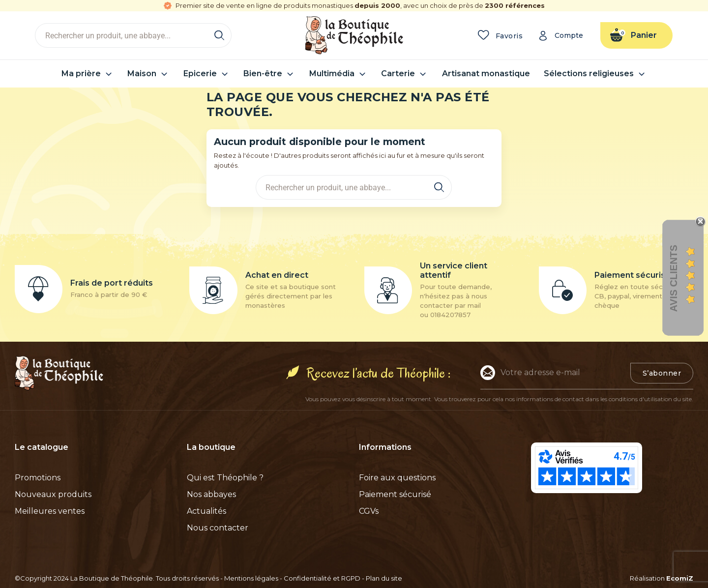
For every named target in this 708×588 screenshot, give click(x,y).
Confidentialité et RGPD (322, 578)
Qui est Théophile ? (225, 478)
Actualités (206, 511)
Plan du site (384, 578)
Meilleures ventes (50, 511)
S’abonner (662, 373)
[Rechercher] (133, 35)
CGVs (369, 511)
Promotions (38, 478)
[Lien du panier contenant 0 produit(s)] (636, 35)
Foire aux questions (397, 478)
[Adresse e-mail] (556, 373)
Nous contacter (218, 528)
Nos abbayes (211, 494)
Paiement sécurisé (395, 494)
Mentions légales (251, 578)
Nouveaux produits (53, 494)
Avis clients (674, 278)
